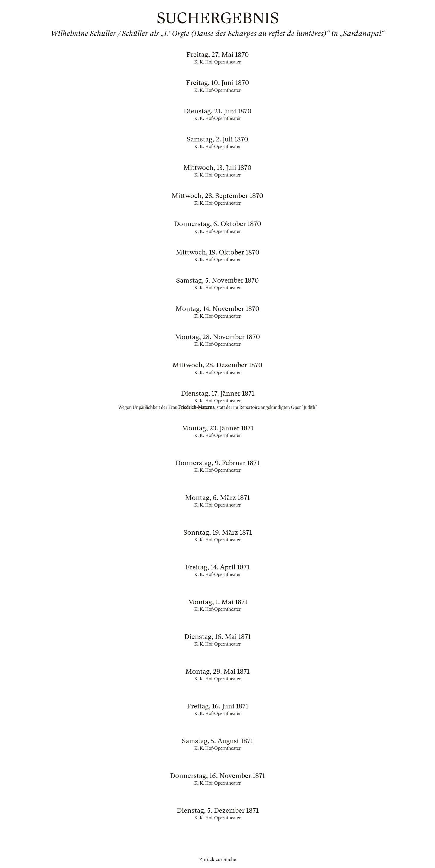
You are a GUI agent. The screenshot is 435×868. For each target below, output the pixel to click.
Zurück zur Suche (218, 860)
